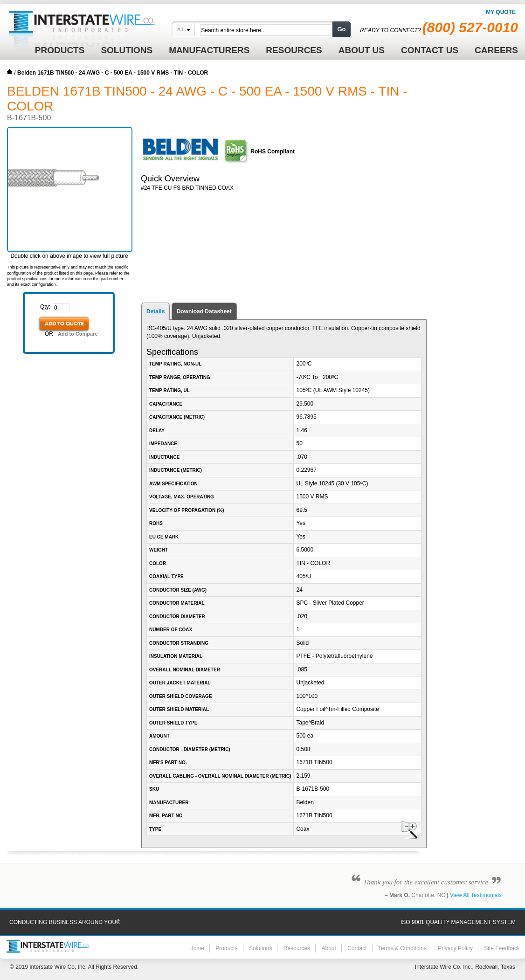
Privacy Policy (455, 948)
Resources (297, 948)
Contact (357, 948)
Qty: (45, 307)
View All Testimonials (476, 895)
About (328, 948)
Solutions (260, 948)
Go (341, 29)
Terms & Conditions (402, 948)
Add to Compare (78, 334)
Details (155, 311)
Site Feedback (502, 948)
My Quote (501, 12)
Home (10, 72)
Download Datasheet (204, 311)
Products (226, 948)
